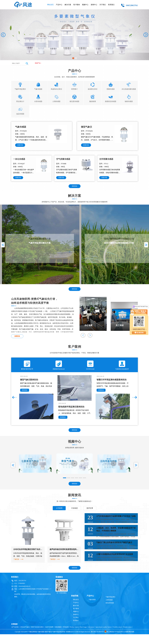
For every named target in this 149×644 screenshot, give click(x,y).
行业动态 (75, 512)
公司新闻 (59, 512)
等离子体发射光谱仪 (37, 637)
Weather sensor (127, 637)
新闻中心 (94, 5)
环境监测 (66, 637)
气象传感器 (92, 609)
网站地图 (131, 641)
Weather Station (74, 637)
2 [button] (76, 58)
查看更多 (75, 190)
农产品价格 (15, 637)
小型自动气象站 (25, 637)
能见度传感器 (110, 613)
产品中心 (59, 5)
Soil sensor (91, 637)
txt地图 (126, 641)
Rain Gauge (83, 637)
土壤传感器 (109, 610)
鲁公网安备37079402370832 (114, 641)
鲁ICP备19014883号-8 (97, 641)
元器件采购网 (49, 637)
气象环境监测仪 (111, 607)
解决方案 (68, 5)
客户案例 (77, 5)
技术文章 (90, 512)
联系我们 (111, 5)
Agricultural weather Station (103, 637)
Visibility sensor (117, 637)
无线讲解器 (58, 637)
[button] (146, 35)
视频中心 (85, 5)
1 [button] (73, 58)
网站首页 (50, 5)
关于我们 (103, 5)
